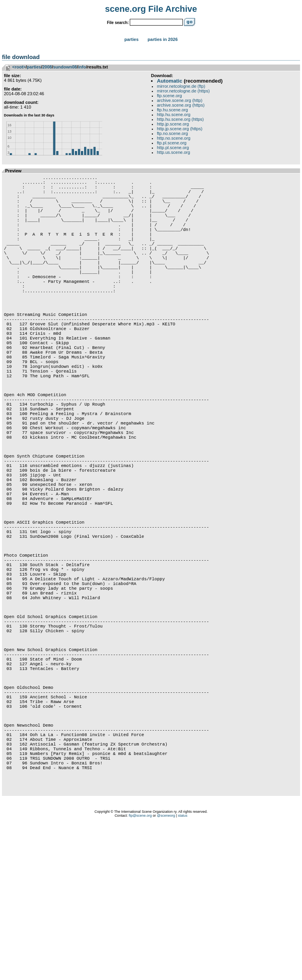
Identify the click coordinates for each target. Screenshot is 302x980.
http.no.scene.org (174, 138)
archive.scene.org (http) (180, 100)
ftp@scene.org (140, 970)
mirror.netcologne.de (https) (183, 91)
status (183, 970)
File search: (118, 23)
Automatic (169, 81)
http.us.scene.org (173, 152)
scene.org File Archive (151, 9)
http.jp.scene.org (173, 124)
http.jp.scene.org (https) (180, 129)
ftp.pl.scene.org (172, 143)
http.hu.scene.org (174, 114)
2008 (47, 67)
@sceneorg (166, 970)
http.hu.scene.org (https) (180, 119)
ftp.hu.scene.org (172, 110)
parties (34, 67)
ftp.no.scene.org (172, 133)
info (82, 67)
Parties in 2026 (162, 39)
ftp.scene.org (169, 96)
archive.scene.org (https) (181, 105)
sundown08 (65, 67)
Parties (131, 39)
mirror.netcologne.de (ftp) (181, 86)
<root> (19, 67)
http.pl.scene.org (173, 148)
